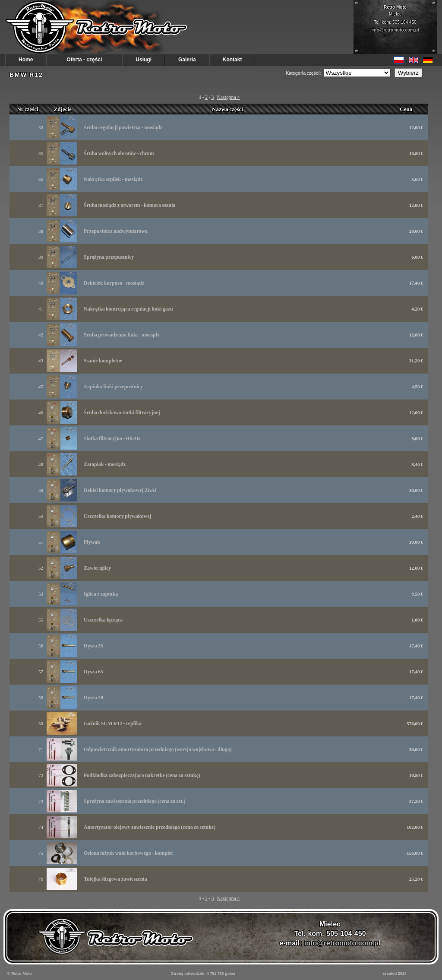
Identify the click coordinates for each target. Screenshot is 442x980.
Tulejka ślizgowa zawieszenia (115, 879)
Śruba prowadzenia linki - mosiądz (122, 335)
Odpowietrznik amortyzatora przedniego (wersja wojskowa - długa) (158, 749)
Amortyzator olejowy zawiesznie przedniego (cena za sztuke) (150, 827)
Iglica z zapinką (101, 594)
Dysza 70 (93, 698)
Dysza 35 (93, 646)
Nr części (27, 109)
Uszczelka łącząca (103, 620)
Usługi (144, 60)
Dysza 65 (93, 672)
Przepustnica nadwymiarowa (116, 231)
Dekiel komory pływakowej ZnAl (120, 490)
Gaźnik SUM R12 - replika (113, 723)
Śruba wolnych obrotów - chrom (119, 153)
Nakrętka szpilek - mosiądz (113, 179)
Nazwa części (227, 109)
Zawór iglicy (97, 568)
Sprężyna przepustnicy (109, 257)
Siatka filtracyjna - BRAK (112, 438)
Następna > (228, 97)
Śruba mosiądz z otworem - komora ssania (130, 205)
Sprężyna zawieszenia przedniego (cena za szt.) (135, 801)
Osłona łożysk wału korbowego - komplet (128, 853)
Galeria (187, 60)
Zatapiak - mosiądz (105, 464)
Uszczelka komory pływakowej (117, 516)
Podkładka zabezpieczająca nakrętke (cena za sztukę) (142, 775)
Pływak (92, 542)
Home (26, 60)
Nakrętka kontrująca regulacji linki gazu (128, 309)
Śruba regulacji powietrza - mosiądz (123, 127)
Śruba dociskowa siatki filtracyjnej (122, 412)
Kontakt (232, 60)
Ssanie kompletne (103, 361)
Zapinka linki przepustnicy (113, 387)
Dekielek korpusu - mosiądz (114, 283)
